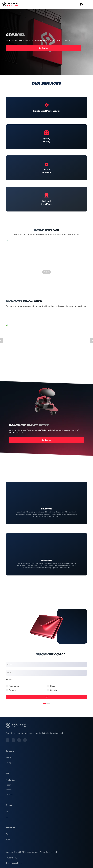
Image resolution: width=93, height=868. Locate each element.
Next (46, 697)
